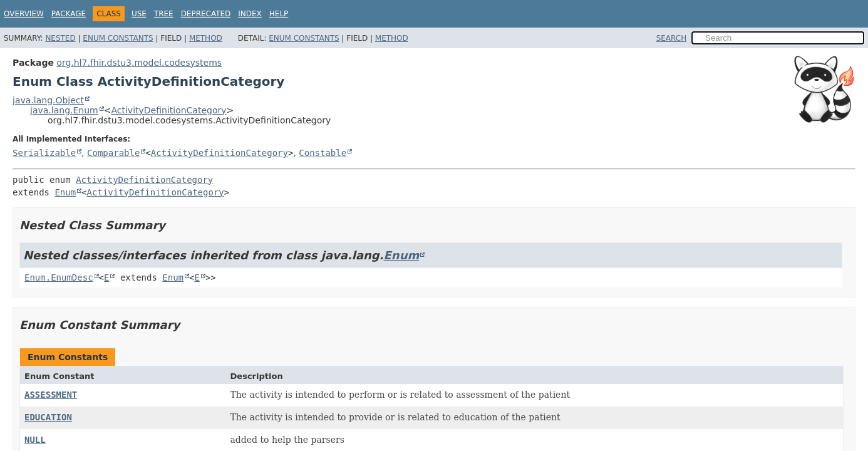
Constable (323, 153)
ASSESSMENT (51, 395)
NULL (35, 440)
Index (250, 14)
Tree (164, 14)
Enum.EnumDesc (59, 277)
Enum (65, 192)
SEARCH (672, 38)
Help (279, 14)
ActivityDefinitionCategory (168, 110)
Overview (24, 14)
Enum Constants (118, 38)
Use (139, 14)
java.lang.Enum (64, 110)
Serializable (44, 153)
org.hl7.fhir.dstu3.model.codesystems (139, 63)
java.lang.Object (48, 100)
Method (206, 38)
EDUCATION (48, 417)
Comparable (113, 153)
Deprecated (206, 14)
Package (69, 14)
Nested (60, 38)
